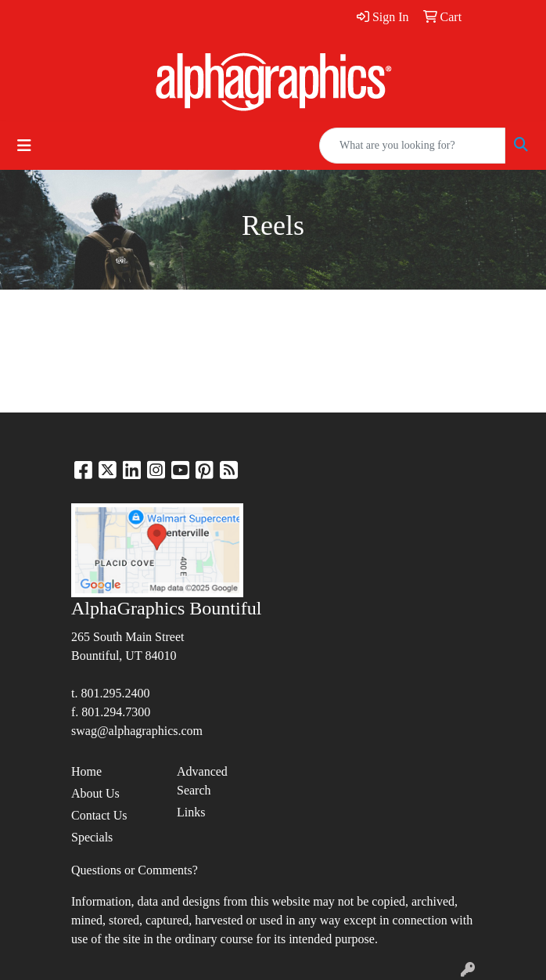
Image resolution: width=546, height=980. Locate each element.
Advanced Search (202, 781)
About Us (95, 793)
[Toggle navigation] (24, 146)
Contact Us (99, 815)
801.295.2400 (115, 693)
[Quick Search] (412, 146)
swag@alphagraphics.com (137, 731)
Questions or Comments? (135, 870)
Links (191, 812)
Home (86, 771)
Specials (92, 837)
